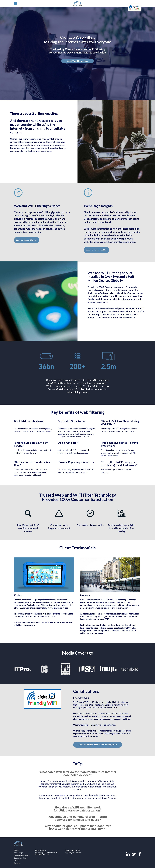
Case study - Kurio (21, 858)
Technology (18, 853)
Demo (16, 860)
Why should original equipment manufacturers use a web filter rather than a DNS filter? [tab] (78, 827)
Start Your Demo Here (77, 61)
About (16, 850)
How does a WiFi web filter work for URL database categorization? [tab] (78, 809)
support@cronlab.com (73, 853)
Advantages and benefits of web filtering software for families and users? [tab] (78, 818)
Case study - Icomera (22, 855)
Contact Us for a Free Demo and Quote (98, 745)
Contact (17, 863)
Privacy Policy (40, 850)
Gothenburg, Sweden (73, 850)
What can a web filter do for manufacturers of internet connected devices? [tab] (78, 774)
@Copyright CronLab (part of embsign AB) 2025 (46, 854)
